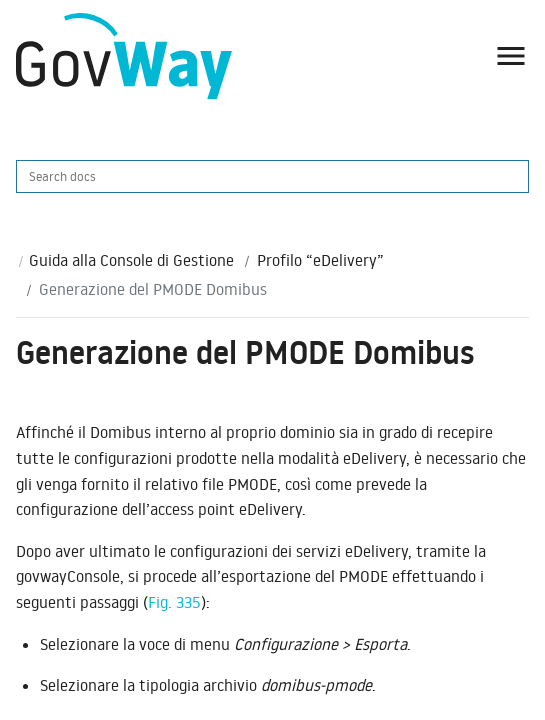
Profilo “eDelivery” (320, 260)
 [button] (511, 56)
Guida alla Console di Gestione (131, 260)
